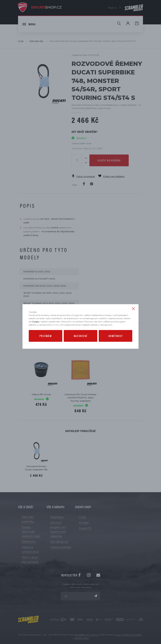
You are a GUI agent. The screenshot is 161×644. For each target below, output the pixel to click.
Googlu (36, 322)
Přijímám (46, 336)
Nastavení (80, 336)
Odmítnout (115, 336)
